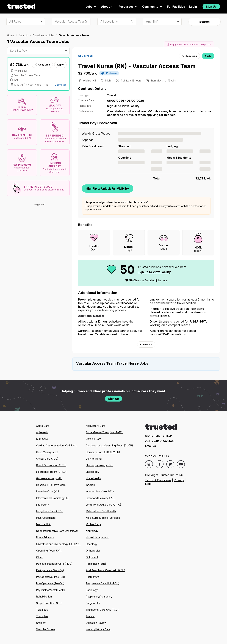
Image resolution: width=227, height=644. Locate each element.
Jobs (91, 7)
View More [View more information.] (146, 344)
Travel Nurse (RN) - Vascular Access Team (137, 66)
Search (204, 22)
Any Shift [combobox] (152, 21)
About (108, 7)
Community (153, 7)
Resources (128, 7)
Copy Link (42, 65)
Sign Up (211, 7)
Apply (60, 65)
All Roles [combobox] (15, 21)
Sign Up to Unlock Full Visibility (108, 189)
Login (193, 7)
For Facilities (176, 7)
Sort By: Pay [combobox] (18, 51)
